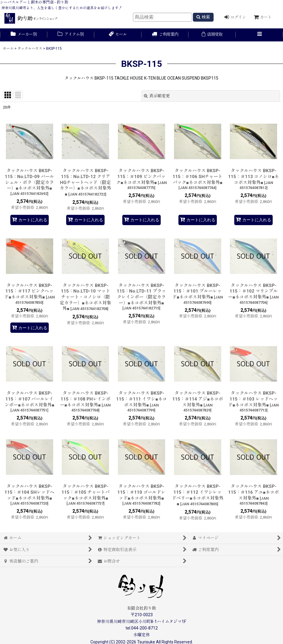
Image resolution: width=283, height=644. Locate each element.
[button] (259, 35)
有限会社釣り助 (141, 608)
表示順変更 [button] (157, 96)
